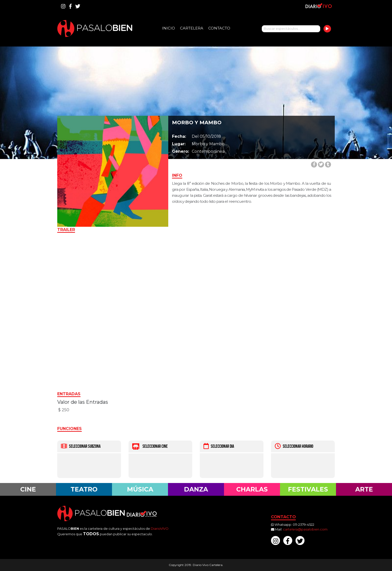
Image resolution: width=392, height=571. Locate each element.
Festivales (308, 489)
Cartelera (192, 28)
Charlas (252, 489)
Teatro (84, 489)
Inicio (168, 28)
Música (140, 489)
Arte (364, 489)
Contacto (219, 28)
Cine (28, 489)
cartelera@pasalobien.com (305, 529)
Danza (196, 489)
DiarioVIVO (160, 528)
